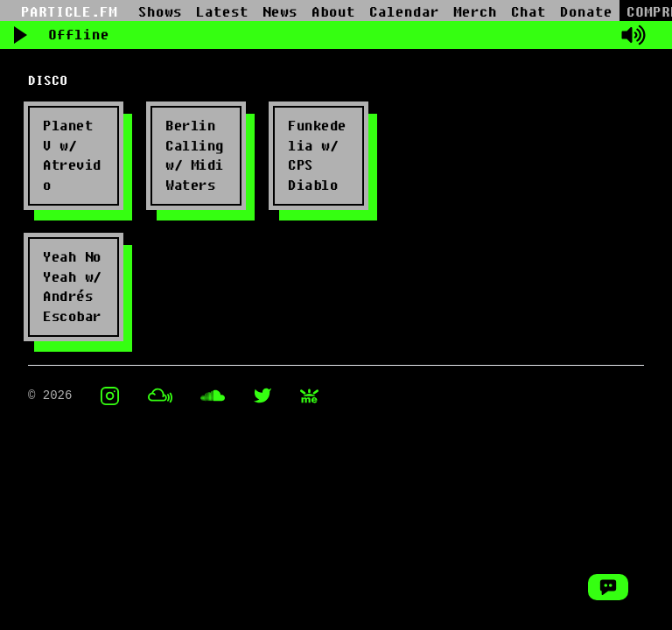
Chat (528, 12)
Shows (160, 12)
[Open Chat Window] (608, 587)
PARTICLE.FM (69, 12)
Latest (222, 12)
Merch (475, 12)
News (280, 12)
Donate (586, 12)
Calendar (404, 12)
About (333, 12)
